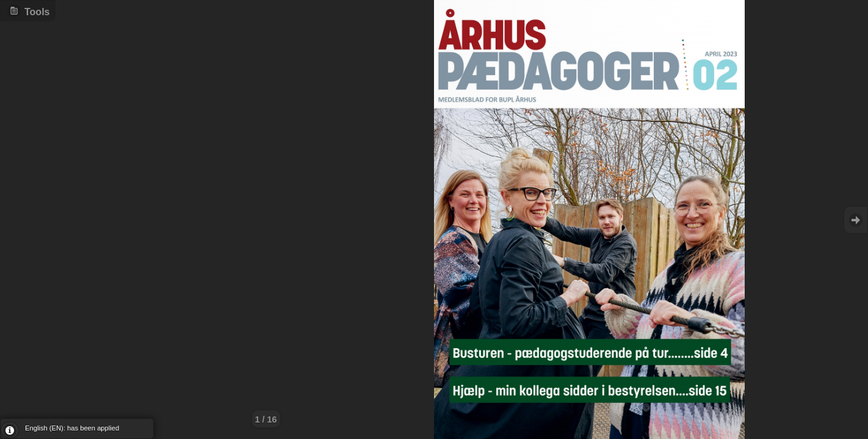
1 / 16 (266, 419)
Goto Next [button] (856, 220)
